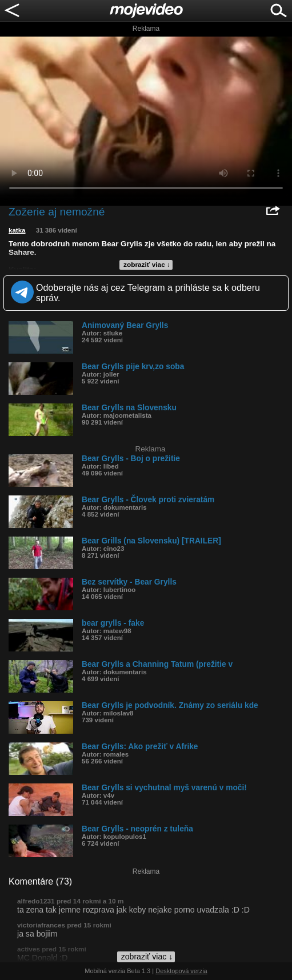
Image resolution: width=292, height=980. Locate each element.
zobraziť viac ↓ (147, 265)
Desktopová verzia (181, 971)
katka (17, 230)
